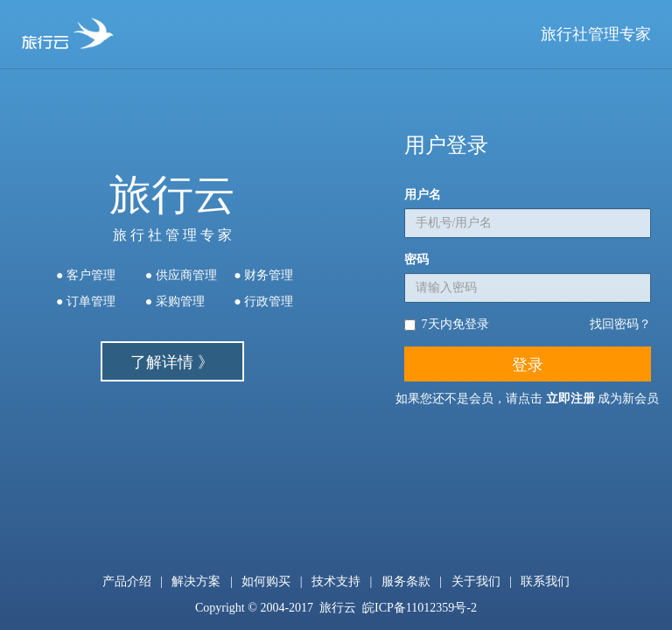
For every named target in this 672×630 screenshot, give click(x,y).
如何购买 (266, 581)
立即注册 (570, 399)
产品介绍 (127, 581)
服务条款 (406, 581)
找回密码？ (620, 324)
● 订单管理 (86, 301)
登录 (528, 365)
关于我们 (476, 581)
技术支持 (336, 581)
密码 (416, 259)
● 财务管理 (263, 275)
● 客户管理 (86, 275)
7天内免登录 (447, 324)
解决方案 (196, 581)
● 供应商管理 (181, 275)
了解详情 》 (172, 362)
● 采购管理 (175, 301)
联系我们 (545, 581)
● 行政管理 (263, 301)
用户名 (423, 195)
